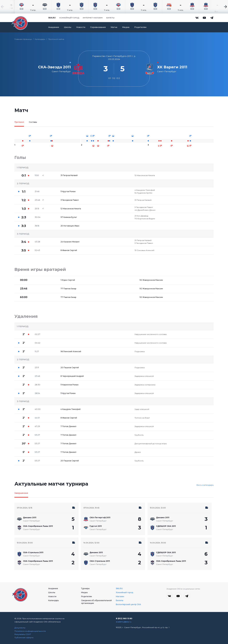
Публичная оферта (24, 637)
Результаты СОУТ (23, 634)
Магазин (120, 596)
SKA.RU (119, 588)
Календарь (40, 39)
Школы (68, 27)
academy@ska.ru (124, 622)
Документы (20, 628)
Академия (54, 27)
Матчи (114, 27)
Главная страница (23, 39)
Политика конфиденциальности (30, 631)
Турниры (85, 588)
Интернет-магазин (93, 18)
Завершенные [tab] (21, 493)
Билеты (110, 18)
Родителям (140, 27)
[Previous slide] (9, 7)
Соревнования (98, 27)
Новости (81, 27)
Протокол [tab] (19, 122)
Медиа (126, 27)
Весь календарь (205, 485)
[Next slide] (219, 7)
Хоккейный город (69, 18)
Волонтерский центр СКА (128, 604)
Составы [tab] (33, 122)
